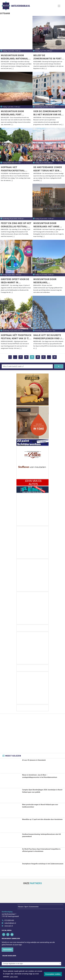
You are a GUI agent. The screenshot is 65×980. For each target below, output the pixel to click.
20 (38, 357)
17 (21, 357)
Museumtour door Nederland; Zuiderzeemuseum (45, 281)
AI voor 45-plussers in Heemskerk (34, 760)
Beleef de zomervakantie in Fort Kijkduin (47, 57)
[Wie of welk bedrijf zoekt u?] (27, 366)
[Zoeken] (59, 366)
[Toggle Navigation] (59, 6)
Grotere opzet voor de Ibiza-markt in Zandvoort (15, 281)
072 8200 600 (9, 920)
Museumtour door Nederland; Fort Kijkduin (12, 113)
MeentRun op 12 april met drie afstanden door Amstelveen (42, 819)
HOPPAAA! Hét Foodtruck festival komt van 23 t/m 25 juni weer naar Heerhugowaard (16, 337)
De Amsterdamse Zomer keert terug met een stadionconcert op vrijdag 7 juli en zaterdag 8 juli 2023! (48, 169)
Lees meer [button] (14, 977)
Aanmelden (7, 950)
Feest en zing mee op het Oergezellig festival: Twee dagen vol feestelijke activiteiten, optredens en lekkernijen (16, 225)
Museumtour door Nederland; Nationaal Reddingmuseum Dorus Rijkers (15, 57)
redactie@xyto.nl (10, 923)
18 (26, 357)
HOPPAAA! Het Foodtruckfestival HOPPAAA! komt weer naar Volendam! (13, 169)
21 (44, 357)
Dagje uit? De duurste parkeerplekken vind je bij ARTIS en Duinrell (48, 337)
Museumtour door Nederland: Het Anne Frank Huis (46, 225)
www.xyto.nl (9, 926)
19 (33, 357)
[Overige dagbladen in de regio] (31, 964)
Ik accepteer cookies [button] (53, 974)
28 (55, 357)
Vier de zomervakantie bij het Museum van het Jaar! (48, 113)
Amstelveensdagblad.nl (21, 6)
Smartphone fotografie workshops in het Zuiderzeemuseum (43, 864)
